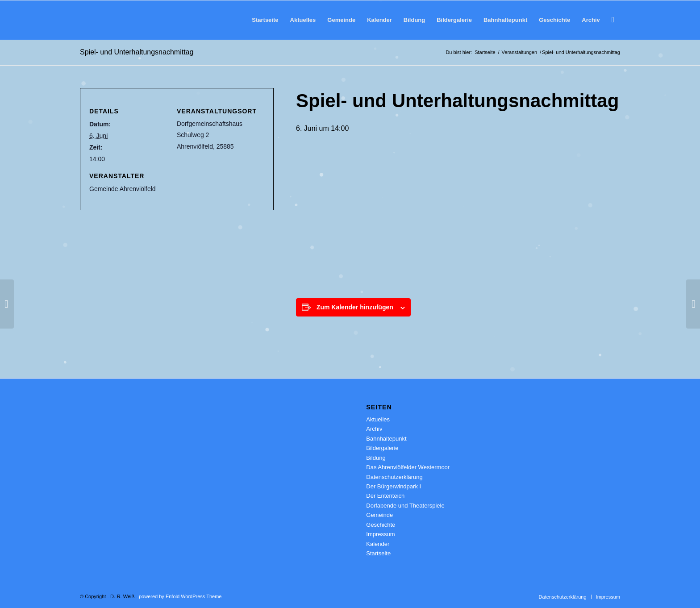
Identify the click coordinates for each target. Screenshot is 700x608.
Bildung (376, 458)
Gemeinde (379, 515)
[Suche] (613, 20)
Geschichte (381, 525)
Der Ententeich (385, 496)
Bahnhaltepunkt (386, 439)
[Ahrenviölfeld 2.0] (93, 20)
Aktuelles (378, 419)
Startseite (378, 553)
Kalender (378, 544)
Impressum (380, 534)
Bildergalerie (382, 448)
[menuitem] (265, 20)
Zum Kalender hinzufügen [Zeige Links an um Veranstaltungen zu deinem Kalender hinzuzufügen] (355, 307)
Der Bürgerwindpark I (394, 486)
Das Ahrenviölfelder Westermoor (408, 467)
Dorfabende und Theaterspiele (405, 506)
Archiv (374, 429)
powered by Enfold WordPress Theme (180, 596)
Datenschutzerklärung (394, 477)
